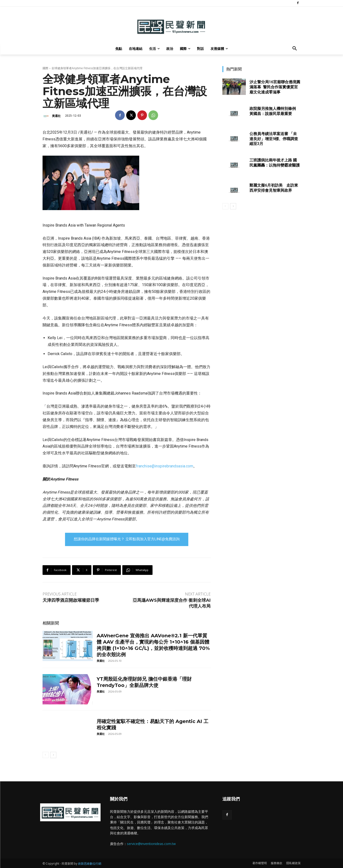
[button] (295, 49)
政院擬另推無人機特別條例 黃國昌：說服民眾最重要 (273, 111)
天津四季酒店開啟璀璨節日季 (71, 600)
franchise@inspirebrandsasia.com (164, 466)
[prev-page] (46, 755)
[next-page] (53, 755)
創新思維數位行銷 (90, 864)
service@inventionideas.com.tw (151, 844)
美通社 (56, 116)
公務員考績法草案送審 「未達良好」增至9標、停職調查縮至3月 (274, 139)
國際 (45, 68)
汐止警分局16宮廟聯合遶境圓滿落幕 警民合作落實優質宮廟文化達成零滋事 (275, 87)
